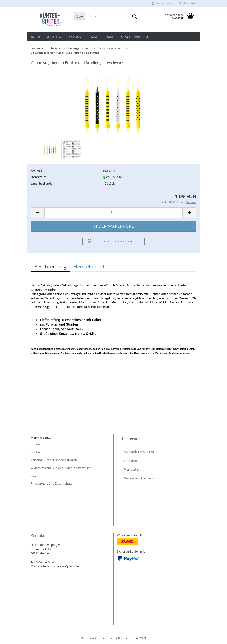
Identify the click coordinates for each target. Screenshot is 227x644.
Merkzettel (187, 3)
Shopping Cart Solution (97, 638)
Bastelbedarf (102, 37)
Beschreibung (50, 266)
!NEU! (35, 37)
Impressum (38, 444)
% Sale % (54, 37)
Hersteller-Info (90, 266)
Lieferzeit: (38, 177)
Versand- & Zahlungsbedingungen (54, 460)
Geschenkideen (134, 37)
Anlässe (76, 37)
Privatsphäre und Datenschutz (51, 483)
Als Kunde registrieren (139, 452)
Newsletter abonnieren (140, 478)
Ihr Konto (130, 461)
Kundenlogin (162, 3)
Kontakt (36, 452)
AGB (33, 476)
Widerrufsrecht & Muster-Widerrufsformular (61, 468)
